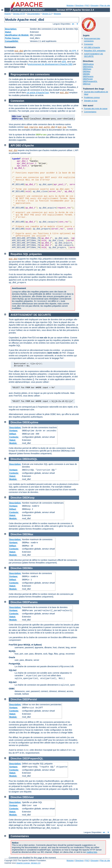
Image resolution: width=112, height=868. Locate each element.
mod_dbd (19, 51)
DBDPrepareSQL (90, 81)
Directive (16, 422)
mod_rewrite (31, 127)
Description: (11, 29)
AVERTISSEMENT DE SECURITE (93, 55)
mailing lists (92, 852)
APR (74, 51)
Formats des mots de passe (96, 109)
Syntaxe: (14, 431)
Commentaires (90, 112)
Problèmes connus (92, 97)
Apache (8, 14)
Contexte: (14, 437)
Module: (13, 443)
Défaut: (13, 434)
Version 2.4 (47, 14)
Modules (70, 5)
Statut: (8, 32)
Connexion (89, 44)
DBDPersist (88, 79)
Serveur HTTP (19, 14)
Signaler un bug (91, 101)
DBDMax (87, 71)
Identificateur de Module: (17, 35)
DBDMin (86, 74)
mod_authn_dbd (47, 127)
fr (78, 24)
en (73, 24)
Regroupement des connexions (92, 40)
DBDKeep (87, 69)
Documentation (34, 14)
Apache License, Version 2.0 (28, 863)
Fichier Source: (12, 38)
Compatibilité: (12, 41)
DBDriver (87, 84)
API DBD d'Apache (92, 47)
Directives (79, 5)
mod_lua (62, 127)
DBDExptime (88, 64)
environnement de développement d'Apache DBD (50, 64)
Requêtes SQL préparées (95, 51)
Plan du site (105, 5)
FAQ (87, 5)
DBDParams (88, 76)
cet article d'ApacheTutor (38, 93)
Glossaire (95, 5)
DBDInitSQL (88, 67)
